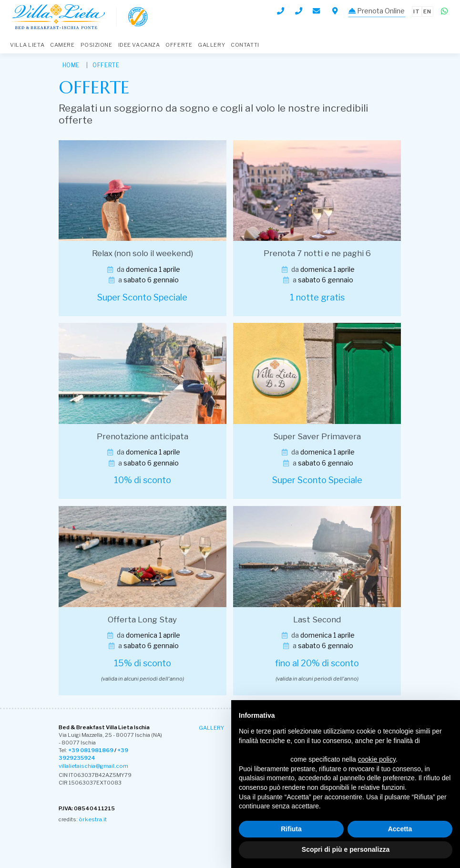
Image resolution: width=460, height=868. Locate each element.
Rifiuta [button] (291, 829)
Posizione (97, 45)
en (428, 10)
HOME (71, 65)
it (417, 10)
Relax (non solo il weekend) (143, 253)
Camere (62, 45)
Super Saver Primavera (317, 436)
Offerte (179, 45)
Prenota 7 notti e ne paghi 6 (317, 253)
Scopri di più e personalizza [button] (346, 849)
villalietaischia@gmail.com (92, 765)
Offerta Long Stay (142, 620)
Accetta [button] (400, 829)
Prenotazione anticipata (143, 436)
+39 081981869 (91, 750)
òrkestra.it (92, 818)
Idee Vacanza (139, 45)
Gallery (211, 45)
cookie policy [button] (377, 759)
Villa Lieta (27, 45)
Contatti (245, 45)
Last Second (317, 620)
